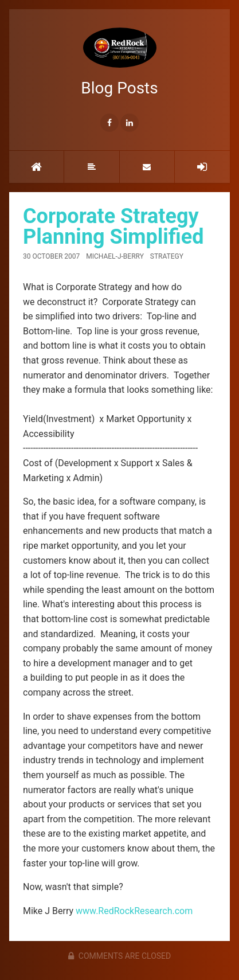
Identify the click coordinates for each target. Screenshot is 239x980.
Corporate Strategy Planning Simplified (113, 227)
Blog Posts (119, 63)
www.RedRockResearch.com (134, 911)
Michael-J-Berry (115, 256)
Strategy (167, 256)
